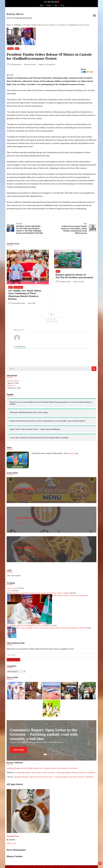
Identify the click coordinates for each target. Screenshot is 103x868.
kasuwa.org (71, 453)
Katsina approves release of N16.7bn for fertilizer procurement (74, 276)
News (42, 5)
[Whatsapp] (87, 72)
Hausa (49, 5)
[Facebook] (82, 72)
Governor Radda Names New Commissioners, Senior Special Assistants (48, 768)
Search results (12, 588)
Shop (63, 5)
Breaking (10, 49)
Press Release (18, 287)
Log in (9, 591)
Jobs (56, 5)
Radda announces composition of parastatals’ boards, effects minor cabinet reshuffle (38, 593)
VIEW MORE (19, 750)
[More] (92, 72)
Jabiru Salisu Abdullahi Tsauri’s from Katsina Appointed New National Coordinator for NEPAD (51, 628)
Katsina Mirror (15, 14)
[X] (84, 72)
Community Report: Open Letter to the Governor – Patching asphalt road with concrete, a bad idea (55, 772)
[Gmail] (89, 72)
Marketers (11, 385)
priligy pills (12, 768)
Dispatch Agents (13, 381)
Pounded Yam (13, 836)
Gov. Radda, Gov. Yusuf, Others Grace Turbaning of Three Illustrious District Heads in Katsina (25, 295)
